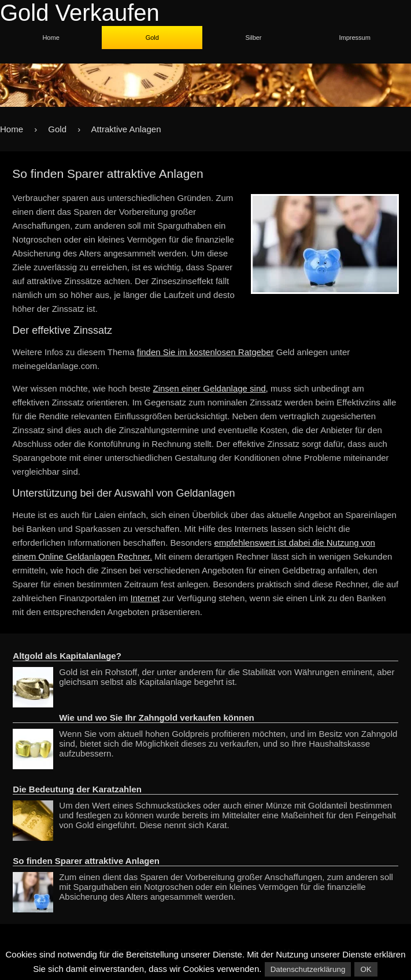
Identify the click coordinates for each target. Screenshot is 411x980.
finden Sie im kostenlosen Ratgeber (206, 352)
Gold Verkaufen (80, 13)
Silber (253, 38)
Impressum (354, 38)
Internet (145, 598)
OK (366, 969)
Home (51, 38)
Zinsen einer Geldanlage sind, (211, 388)
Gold (152, 38)
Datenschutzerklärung (308, 969)
